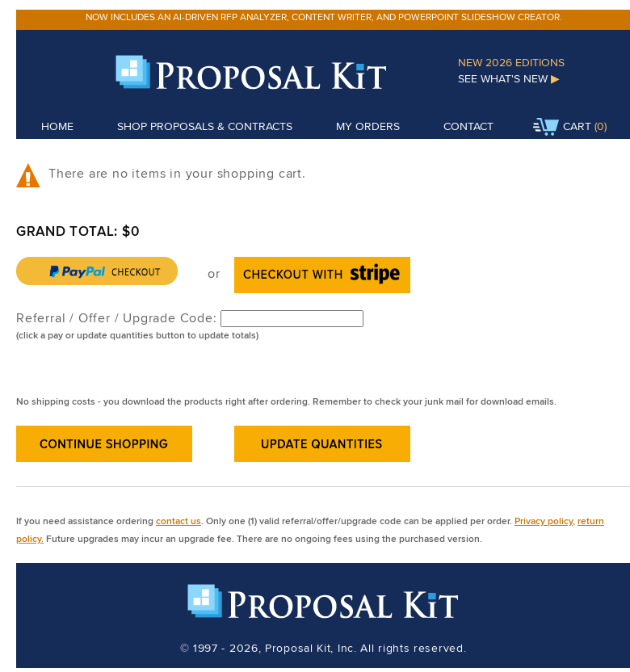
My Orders (368, 126)
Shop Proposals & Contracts (205, 126)
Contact (468, 126)
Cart (562, 128)
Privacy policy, (545, 521)
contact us (178, 521)
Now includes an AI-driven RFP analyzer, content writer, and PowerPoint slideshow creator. (324, 17)
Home (57, 126)
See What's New (509, 78)
